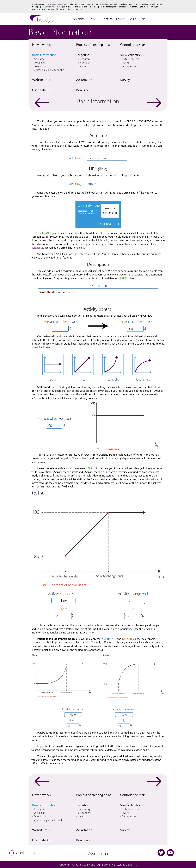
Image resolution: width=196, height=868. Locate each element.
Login (132, 19)
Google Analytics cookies (55, 4)
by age (82, 66)
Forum (120, 19)
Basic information (44, 55)
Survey (125, 80)
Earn (93, 19)
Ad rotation (84, 80)
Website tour (41, 80)
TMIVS (126, 62)
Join (143, 19)
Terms (104, 853)
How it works (41, 44)
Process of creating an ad (94, 44)
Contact (107, 19)
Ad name (39, 59)
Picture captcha (131, 59)
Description (41, 66)
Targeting (83, 55)
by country (84, 59)
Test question (130, 66)
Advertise (78, 19)
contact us (37, 247)
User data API (42, 90)
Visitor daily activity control (50, 70)
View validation (131, 55)
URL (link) (39, 62)
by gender (84, 62)
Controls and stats (133, 44)
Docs (91, 853)
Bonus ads (83, 90)
